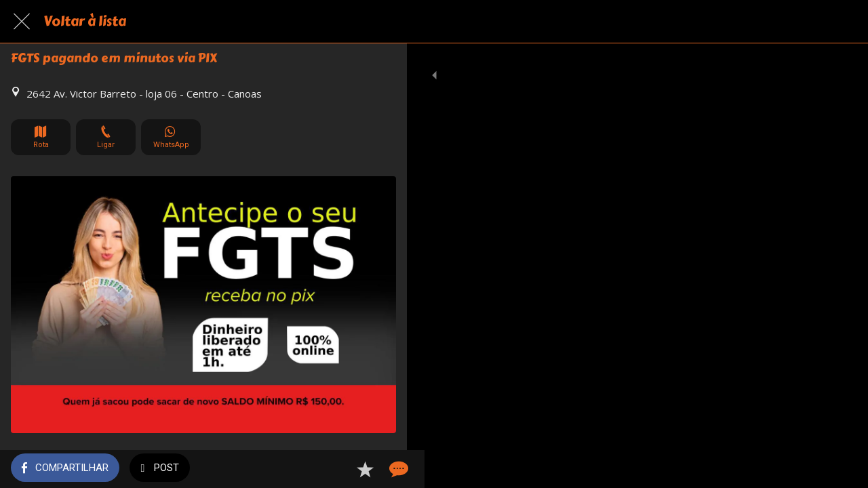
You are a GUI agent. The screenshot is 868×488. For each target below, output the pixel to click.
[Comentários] (380, 469)
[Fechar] (22, 22)
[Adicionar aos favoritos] (347, 469)
